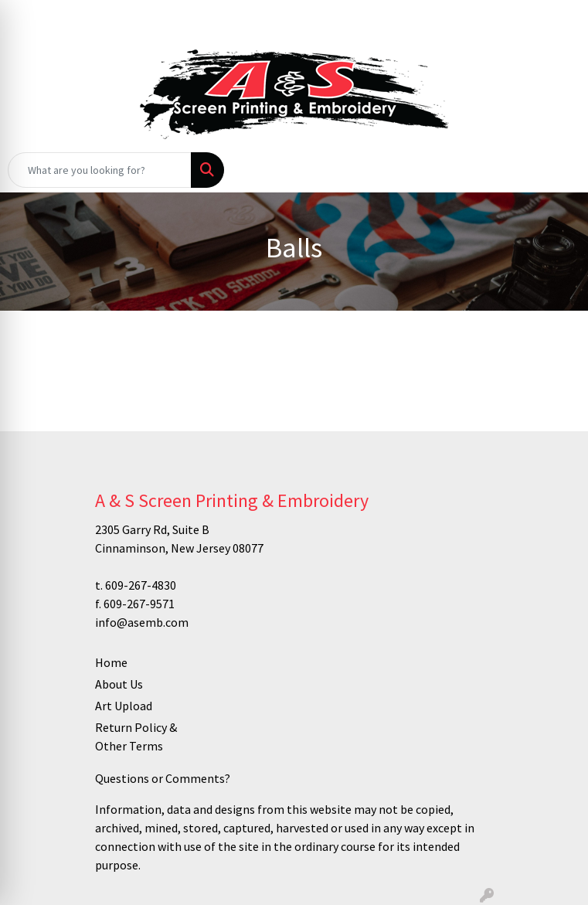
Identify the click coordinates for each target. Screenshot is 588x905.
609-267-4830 (141, 585)
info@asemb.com (142, 622)
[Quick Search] (100, 170)
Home (111, 662)
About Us (119, 684)
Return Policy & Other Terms (136, 737)
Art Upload (124, 706)
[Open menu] (557, 170)
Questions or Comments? (163, 778)
